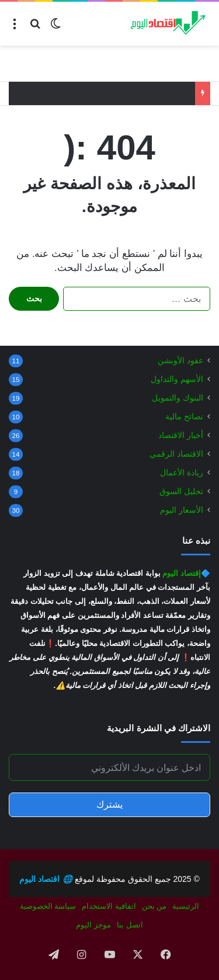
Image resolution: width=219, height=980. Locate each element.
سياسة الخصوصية (48, 906)
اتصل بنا (130, 925)
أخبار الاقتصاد (181, 435)
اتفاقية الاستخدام (109, 906)
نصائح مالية (184, 417)
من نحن (154, 906)
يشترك (109, 804)
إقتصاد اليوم (182, 573)
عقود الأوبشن (180, 361)
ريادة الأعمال (182, 473)
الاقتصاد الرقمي (176, 454)
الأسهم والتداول (177, 379)
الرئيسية (186, 906)
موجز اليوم (93, 925)
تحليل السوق (181, 491)
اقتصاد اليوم (46, 879)
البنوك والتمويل (178, 398)
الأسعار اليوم (182, 510)
